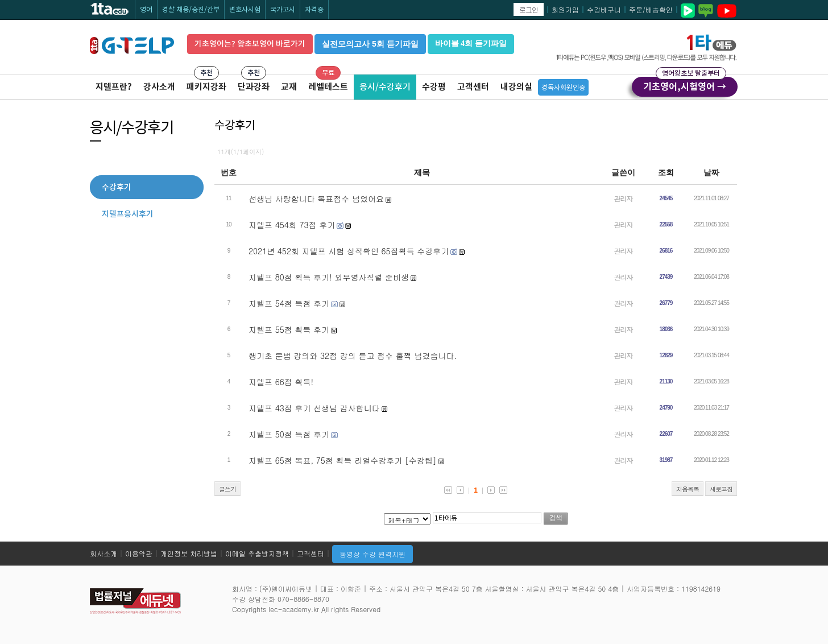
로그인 (529, 9)
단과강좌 (254, 87)
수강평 (434, 87)
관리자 (624, 198)
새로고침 (721, 489)
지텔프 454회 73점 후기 (292, 225)
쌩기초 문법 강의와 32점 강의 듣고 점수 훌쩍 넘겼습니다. (353, 356)
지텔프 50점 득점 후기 (289, 434)
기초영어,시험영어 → (685, 85)
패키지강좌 (206, 87)
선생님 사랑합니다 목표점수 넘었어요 (316, 199)
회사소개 (103, 553)
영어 (146, 9)
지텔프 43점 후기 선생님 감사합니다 (314, 408)
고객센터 (473, 87)
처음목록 (688, 489)
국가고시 (283, 9)
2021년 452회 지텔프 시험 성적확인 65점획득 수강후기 (349, 251)
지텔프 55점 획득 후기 (289, 329)
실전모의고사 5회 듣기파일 (370, 44)
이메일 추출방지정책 (257, 553)
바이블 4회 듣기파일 (471, 44)
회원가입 (565, 9)
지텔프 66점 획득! (281, 382)
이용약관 (139, 553)
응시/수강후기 (385, 87)
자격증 (314, 9)
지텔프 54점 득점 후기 (289, 303)
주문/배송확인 (651, 9)
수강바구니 (604, 9)
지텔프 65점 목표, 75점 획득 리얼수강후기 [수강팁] (343, 460)
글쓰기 (227, 489)
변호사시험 (245, 9)
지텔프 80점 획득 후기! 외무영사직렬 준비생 (329, 277)
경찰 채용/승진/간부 (191, 9)
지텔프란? (114, 87)
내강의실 (516, 87)
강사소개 (159, 87)
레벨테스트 (328, 87)
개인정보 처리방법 (189, 553)
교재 (289, 87)
